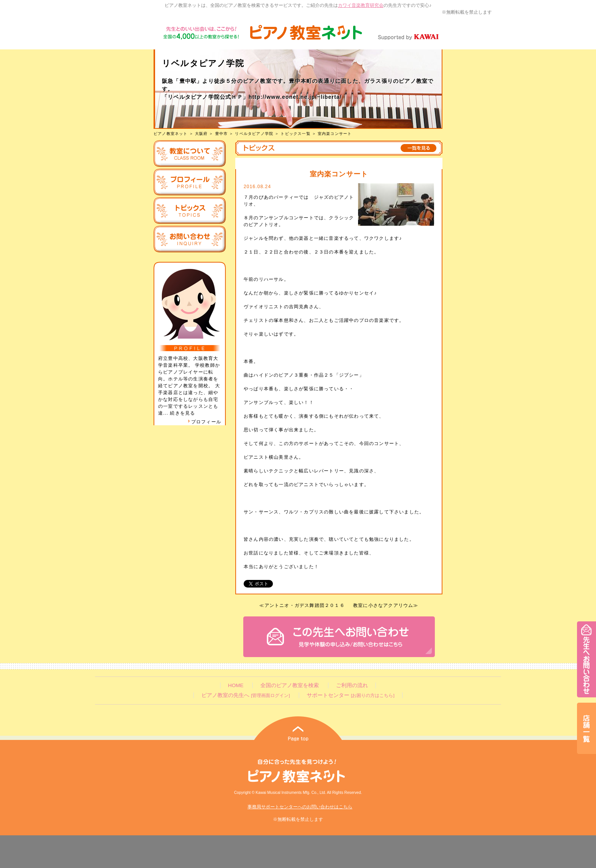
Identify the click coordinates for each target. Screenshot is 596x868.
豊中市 (222, 134)
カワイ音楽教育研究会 (361, 5)
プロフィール (204, 422)
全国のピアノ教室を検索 (290, 685)
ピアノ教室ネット (171, 134)
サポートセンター (350, 695)
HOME (236, 685)
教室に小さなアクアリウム (383, 605)
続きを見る (182, 413)
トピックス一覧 (295, 134)
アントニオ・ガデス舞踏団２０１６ (305, 605)
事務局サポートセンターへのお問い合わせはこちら (300, 807)
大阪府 (201, 134)
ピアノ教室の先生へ (246, 695)
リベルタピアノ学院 (254, 134)
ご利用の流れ (352, 685)
